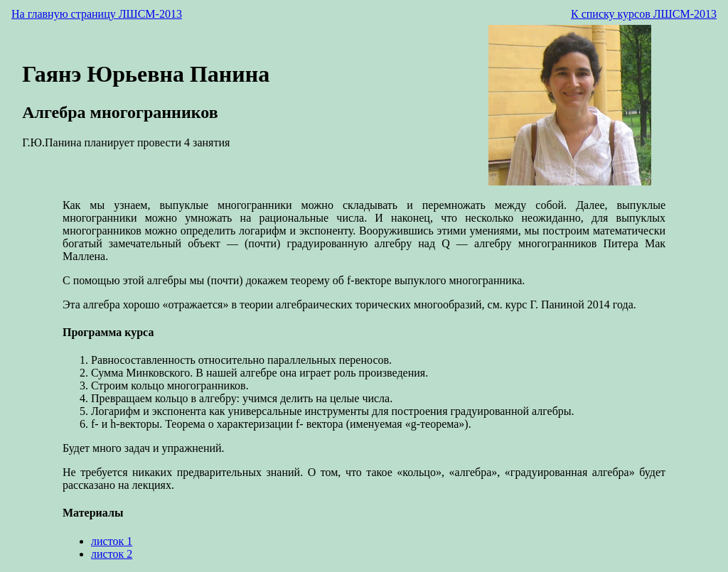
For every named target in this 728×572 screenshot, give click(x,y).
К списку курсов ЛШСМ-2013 (644, 14)
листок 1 (112, 541)
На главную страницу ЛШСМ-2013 (97, 14)
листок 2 (112, 554)
